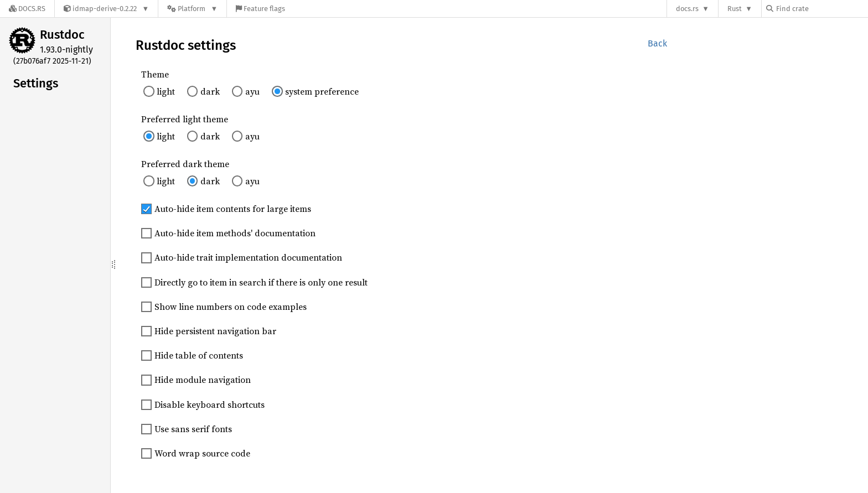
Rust (735, 9)
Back (657, 43)
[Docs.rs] (27, 9)
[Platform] (192, 9)
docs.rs (687, 9)
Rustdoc (62, 35)
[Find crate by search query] (821, 9)
